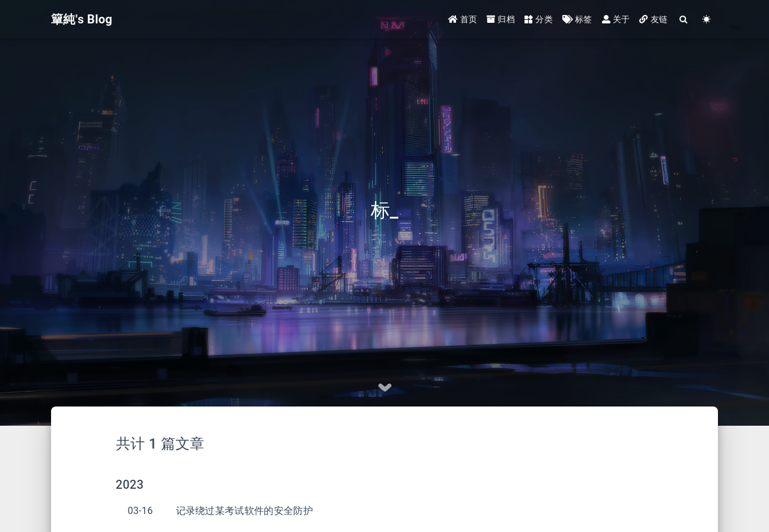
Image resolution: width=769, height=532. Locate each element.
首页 (463, 19)
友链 (653, 19)
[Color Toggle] (707, 20)
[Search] (684, 20)
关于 (616, 19)
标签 (577, 19)
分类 (539, 19)
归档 (501, 19)
